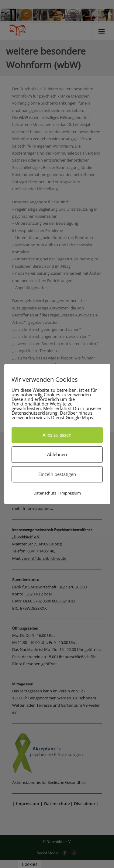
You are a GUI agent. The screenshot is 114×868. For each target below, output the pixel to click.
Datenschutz (45, 493)
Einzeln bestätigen (57, 474)
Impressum (71, 493)
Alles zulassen (57, 435)
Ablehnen (57, 454)
